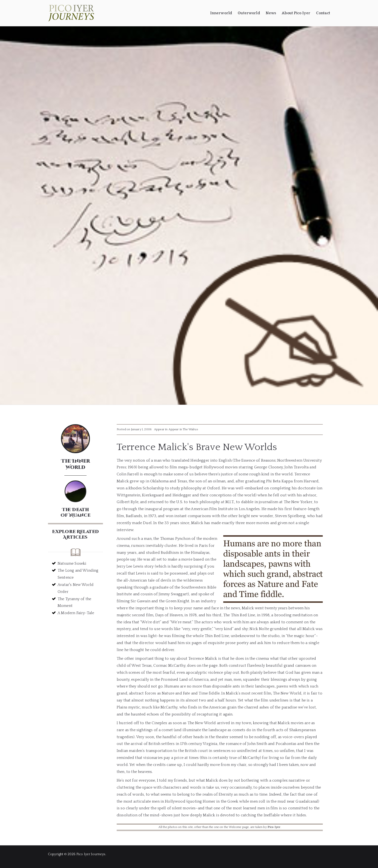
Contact (323, 13)
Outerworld (249, 13)
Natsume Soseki (72, 563)
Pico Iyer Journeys (91, 854)
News (271, 13)
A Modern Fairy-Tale (76, 613)
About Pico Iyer (296, 13)
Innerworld (221, 13)
